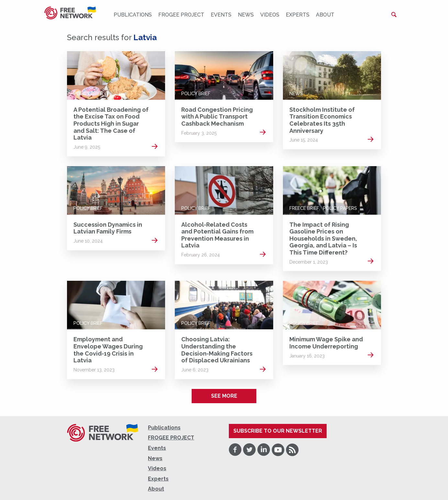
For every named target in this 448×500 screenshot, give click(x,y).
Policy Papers (340, 208)
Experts (298, 15)
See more (224, 396)
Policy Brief (88, 94)
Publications (133, 15)
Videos (270, 15)
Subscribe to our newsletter (278, 431)
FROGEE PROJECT (181, 15)
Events (221, 15)
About (325, 15)
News (246, 15)
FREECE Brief (304, 208)
